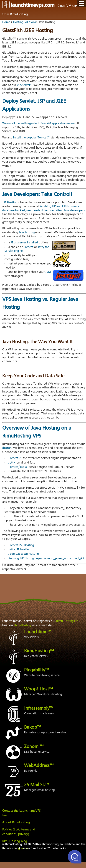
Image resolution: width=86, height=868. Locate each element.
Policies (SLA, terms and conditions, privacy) (19, 832)
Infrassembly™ (39, 709)
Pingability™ (37, 670)
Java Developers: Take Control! (37, 195)
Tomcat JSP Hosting (21, 545)
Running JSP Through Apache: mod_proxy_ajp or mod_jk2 (46, 559)
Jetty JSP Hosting (19, 550)
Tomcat (28, 247)
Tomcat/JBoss (18, 467)
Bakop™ (33, 728)
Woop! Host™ (38, 689)
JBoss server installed (24, 243)
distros (7, 448)
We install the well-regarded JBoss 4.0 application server (39, 124)
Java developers (74, 211)
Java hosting (27, 233)
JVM (48, 272)
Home (6, 22)
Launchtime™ (38, 632)
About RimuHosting (16, 822)
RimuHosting (23, 625)
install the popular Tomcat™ (32, 138)
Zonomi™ (34, 747)
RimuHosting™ (39, 651)
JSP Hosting (10, 203)
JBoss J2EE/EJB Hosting (24, 554)
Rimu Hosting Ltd (67, 621)
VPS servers (24, 85)
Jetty (12, 463)
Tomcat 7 (15, 458)
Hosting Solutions (24, 22)
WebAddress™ (39, 766)
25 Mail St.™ (37, 785)
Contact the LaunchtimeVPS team (21, 813)
